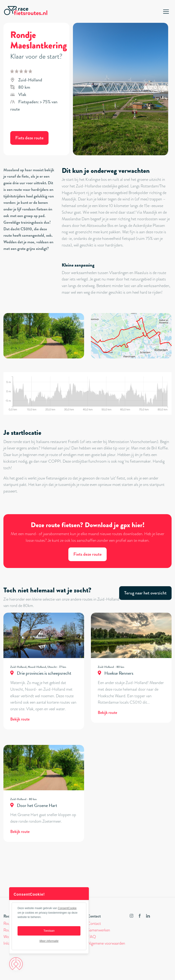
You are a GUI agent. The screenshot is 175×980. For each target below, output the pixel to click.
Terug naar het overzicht (145, 593)
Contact (94, 923)
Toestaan (49, 931)
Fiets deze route (29, 138)
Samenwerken (99, 930)
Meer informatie (49, 941)
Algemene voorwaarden (106, 943)
